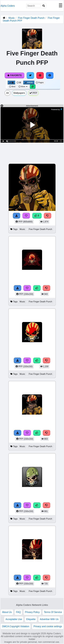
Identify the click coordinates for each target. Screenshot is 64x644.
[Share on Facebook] (50, 75)
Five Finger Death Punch (31, 18)
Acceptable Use (14, 619)
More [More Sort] (23, 87)
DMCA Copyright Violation (16, 626)
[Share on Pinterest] (40, 75)
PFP (33, 93)
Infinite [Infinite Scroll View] (29, 82)
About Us (7, 612)
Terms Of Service (53, 612)
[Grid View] (11, 82)
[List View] (19, 82)
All (7, 93)
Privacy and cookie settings (48, 626)
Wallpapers (19, 93)
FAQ (18, 612)
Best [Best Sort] (12, 87)
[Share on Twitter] (30, 75)
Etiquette (31, 619)
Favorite (14, 75)
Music (12, 18)
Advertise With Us (49, 619)
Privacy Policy (32, 612)
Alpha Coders (8, 6)
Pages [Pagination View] (40, 82)
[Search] (44, 6)
